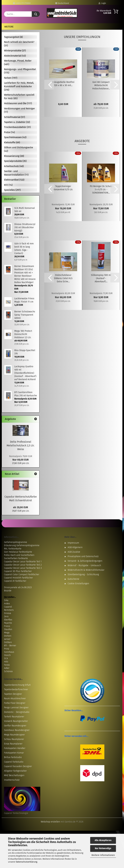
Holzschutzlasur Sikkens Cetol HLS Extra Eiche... (63, 278)
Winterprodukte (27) (15, 51)
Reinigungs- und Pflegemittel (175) (20, 71)
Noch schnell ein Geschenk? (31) (19, 44)
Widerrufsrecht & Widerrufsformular (86, 570)
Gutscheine (73, 579)
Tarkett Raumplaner (14, 717)
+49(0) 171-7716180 (22, 3)
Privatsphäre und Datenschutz (83, 556)
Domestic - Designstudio (17, 712)
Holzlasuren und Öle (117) (18, 103)
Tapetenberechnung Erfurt (17, 685)
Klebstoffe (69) (12, 142)
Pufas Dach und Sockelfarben (19, 555)
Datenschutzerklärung (27, 862)
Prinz (7, 649)
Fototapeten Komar (14, 753)
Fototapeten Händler (15, 748)
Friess (7, 626)
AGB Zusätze (74, 552)
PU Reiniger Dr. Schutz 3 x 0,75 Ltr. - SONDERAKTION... (101, 190)
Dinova (8, 613)
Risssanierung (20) (14, 156)
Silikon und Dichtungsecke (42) (19, 149)
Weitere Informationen (103, 855)
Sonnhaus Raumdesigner (17, 730)
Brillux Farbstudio (13, 757)
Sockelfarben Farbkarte (16, 558)
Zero (6, 616)
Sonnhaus (9, 652)
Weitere (9, 27)
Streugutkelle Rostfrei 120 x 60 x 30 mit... (63, 84)
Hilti (6, 662)
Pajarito (8, 623)
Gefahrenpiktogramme (16, 542)
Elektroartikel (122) (14, 180)
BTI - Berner (10, 646)
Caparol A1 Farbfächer (15, 581)
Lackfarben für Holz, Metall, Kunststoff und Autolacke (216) (19, 86)
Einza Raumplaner (13, 744)
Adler (7, 668)
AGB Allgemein (75, 547)
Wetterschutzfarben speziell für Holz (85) (19, 96)
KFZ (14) (8, 185)
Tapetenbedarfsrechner (16, 689)
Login (102, 3)
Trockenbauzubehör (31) (17, 127)
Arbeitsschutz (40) (14, 166)
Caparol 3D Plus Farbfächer (18, 571)
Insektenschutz (12, 780)
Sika (6, 600)
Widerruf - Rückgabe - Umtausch (84, 565)
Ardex (7, 604)
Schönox (8, 671)
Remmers (9, 610)
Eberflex (8, 620)
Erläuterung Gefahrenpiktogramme (22, 545)
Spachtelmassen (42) (15, 137)
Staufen (8, 629)
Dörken (8, 636)
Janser (7, 639)
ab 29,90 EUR (21, 507)
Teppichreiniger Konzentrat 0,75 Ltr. (63, 188)
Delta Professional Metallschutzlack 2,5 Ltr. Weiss (21, 445)
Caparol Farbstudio (14, 762)
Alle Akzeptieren (103, 840)
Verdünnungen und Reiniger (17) (19, 110)
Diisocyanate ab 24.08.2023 (18, 587)
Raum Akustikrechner (15, 699)
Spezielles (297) (12, 190)
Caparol (8, 607)
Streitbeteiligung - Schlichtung (83, 574)
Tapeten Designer (13, 694)
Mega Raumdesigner (14, 735)
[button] (49, 85)
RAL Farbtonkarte (13, 549)
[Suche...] (36, 14)
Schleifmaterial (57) (14, 117)
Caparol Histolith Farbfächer (18, 578)
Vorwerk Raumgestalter (16, 721)
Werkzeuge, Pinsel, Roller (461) (18, 62)
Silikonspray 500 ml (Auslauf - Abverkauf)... (101, 278)
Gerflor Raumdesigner (15, 726)
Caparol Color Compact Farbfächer (22, 574)
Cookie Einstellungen (78, 584)
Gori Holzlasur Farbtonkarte (18, 552)
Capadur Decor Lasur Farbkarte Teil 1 (23, 562)
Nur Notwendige (103, 848)
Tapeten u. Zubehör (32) (17, 122)
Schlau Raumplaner (14, 739)
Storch (7, 655)
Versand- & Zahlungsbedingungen (85, 561)
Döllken (8, 642)
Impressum (73, 543)
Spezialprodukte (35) (15, 161)
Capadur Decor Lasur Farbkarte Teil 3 (23, 568)
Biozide (8, 591)
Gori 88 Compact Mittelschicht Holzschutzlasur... (101, 85)
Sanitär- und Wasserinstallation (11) (16, 173)
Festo (7, 665)
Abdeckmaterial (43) (15, 56)
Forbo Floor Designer (15, 703)
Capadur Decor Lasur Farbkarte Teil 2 (23, 565)
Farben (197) (11, 78)
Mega (7, 633)
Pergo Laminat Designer (16, 708)
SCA (6, 658)
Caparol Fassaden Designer (18, 766)
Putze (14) (9, 132)
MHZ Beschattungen (14, 775)
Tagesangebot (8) (13, 37)
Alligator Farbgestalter (15, 771)
